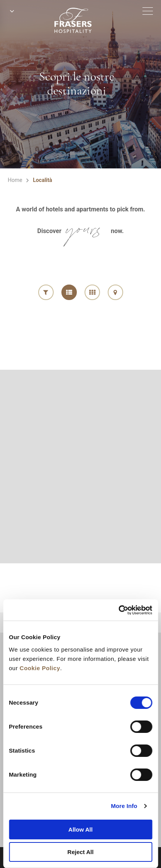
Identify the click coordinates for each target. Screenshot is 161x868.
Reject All (81, 852)
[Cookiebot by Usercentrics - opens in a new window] (118, 610)
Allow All (80, 829)
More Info (124, 806)
